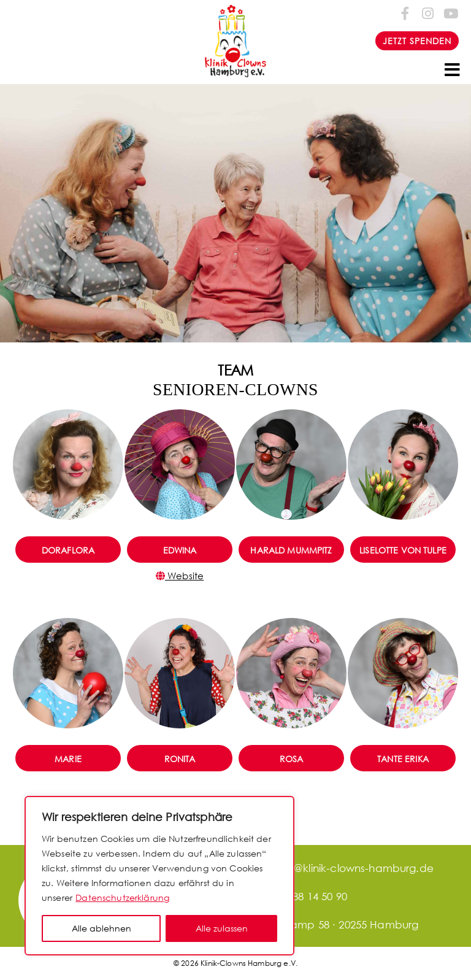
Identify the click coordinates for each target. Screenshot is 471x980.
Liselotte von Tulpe (403, 550)
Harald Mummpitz (291, 550)
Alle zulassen (222, 928)
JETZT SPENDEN (417, 41)
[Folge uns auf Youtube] (450, 13)
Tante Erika (403, 759)
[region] (159, 876)
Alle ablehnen (101, 928)
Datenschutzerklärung (122, 897)
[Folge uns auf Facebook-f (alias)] (405, 13)
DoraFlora (68, 550)
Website (180, 576)
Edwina (180, 550)
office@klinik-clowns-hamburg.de (336, 868)
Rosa (292, 759)
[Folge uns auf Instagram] (428, 13)
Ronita (180, 759)
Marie (68, 759)
